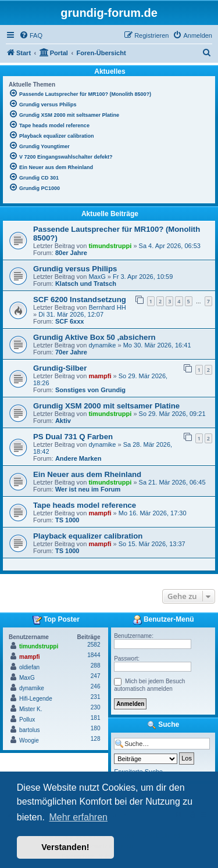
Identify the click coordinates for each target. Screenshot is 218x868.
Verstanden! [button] (65, 847)
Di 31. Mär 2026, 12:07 (71, 314)
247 (96, 676)
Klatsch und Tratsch (86, 284)
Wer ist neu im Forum (88, 489)
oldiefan (29, 667)
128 (96, 739)
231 (96, 697)
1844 (94, 655)
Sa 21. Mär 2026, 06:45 (172, 482)
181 (96, 718)
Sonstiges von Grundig (90, 390)
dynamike (102, 345)
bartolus (30, 730)
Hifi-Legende (36, 699)
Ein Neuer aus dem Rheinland (87, 474)
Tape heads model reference (85, 505)
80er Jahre (71, 253)
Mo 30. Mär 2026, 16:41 (157, 345)
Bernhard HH (107, 307)
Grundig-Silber (60, 368)
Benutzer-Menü (163, 620)
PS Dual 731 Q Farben (73, 437)
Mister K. (31, 709)
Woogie (29, 740)
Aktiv (63, 421)
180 (96, 728)
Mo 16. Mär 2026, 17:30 (153, 513)
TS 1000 (67, 520)
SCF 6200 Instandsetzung (80, 300)
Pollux (27, 720)
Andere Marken (78, 458)
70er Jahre (71, 352)
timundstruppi (110, 246)
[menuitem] (31, 35)
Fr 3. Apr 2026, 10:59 (143, 277)
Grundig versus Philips (75, 269)
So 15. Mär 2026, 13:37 (152, 544)
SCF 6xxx (70, 321)
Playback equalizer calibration (88, 536)
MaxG (97, 277)
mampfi (100, 376)
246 (96, 686)
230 (96, 707)
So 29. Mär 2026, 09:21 (172, 414)
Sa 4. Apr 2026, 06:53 (170, 246)
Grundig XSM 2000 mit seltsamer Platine (106, 406)
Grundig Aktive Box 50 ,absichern (94, 337)
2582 (94, 645)
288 (96, 666)
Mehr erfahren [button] (78, 817)
